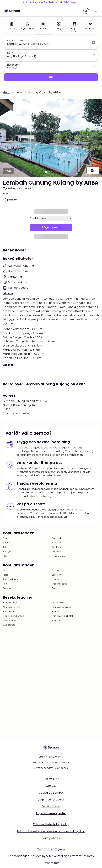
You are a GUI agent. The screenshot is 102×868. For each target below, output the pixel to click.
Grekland (57, 552)
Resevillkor (51, 779)
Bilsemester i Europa (13, 616)
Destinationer (51, 807)
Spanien (7, 538)
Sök (51, 77)
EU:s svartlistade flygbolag (51, 825)
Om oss (51, 786)
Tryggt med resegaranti (51, 800)
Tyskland (56, 547)
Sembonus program (51, 849)
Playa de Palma (11, 579)
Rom (5, 584)
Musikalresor (10, 625)
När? (10, 53)
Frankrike (57, 543)
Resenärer (13, 65)
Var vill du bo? (15, 41)
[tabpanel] (51, 59)
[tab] (12, 27)
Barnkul (56, 621)
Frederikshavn (59, 584)
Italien (6, 547)
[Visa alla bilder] (93, 170)
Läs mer (8, 293)
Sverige (7, 552)
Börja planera (51, 227)
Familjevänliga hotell (63, 616)
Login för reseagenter (51, 813)
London (56, 579)
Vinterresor (58, 603)
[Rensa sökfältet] (94, 43)
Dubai (55, 588)
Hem (6, 93)
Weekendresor (11, 621)
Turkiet (6, 543)
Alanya (6, 570)
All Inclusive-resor (12, 607)
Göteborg (8, 588)
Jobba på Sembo (51, 793)
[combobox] (48, 44)
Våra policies (51, 838)
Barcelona (57, 575)
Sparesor (57, 612)
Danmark (57, 538)
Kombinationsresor (62, 607)
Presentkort (51, 863)
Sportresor (8, 612)
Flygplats (34, 218)
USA (5, 556)
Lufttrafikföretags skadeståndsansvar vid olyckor (51, 831)
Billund (55, 570)
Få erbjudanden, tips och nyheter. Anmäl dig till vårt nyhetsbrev (51, 856)
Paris (5, 575)
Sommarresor (10, 603)
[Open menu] (95, 11)
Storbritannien (59, 556)
